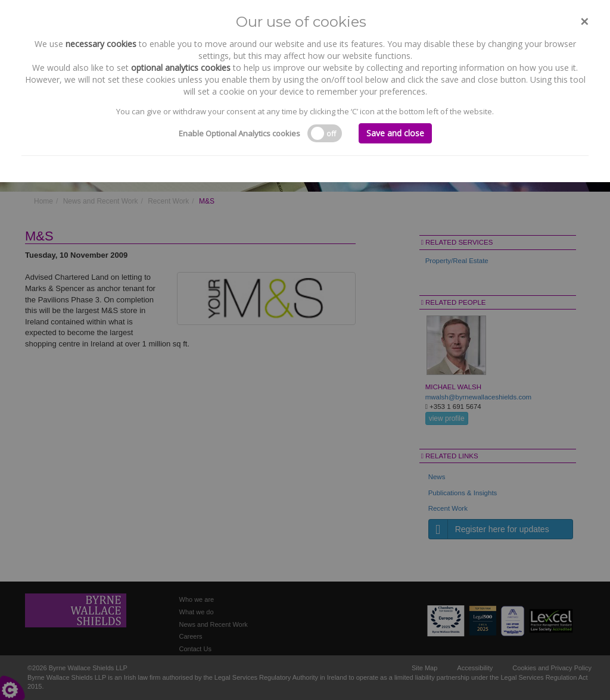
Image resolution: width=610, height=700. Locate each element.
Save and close (395, 133)
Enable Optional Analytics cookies (239, 133)
